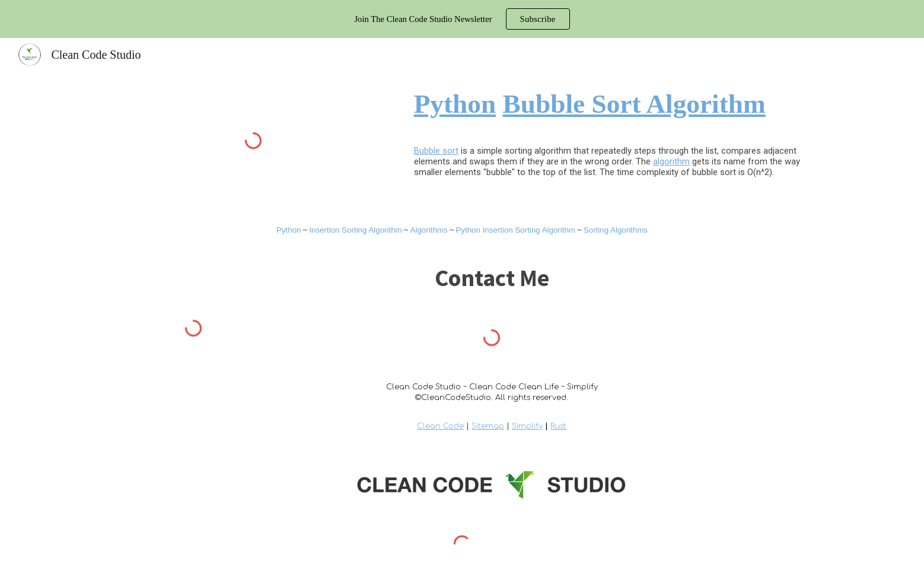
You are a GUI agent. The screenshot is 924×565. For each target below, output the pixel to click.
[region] (462, 19)
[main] (611, 104)
